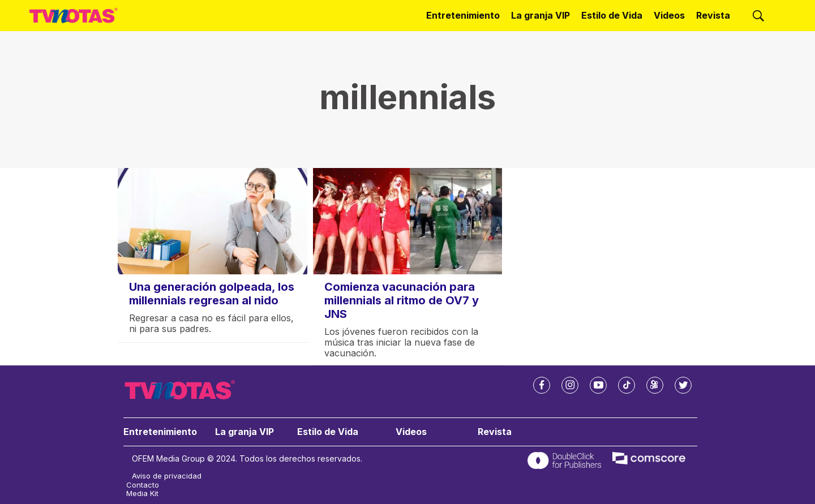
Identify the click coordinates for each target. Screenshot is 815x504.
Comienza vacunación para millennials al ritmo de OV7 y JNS (402, 300)
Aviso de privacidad (167, 476)
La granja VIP (541, 15)
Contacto (143, 485)
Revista (713, 15)
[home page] (74, 16)
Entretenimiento (463, 15)
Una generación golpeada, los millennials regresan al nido (212, 294)
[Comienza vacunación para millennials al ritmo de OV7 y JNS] (408, 221)
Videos (669, 15)
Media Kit (142, 494)
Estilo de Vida (612, 15)
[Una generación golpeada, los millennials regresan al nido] (213, 221)
